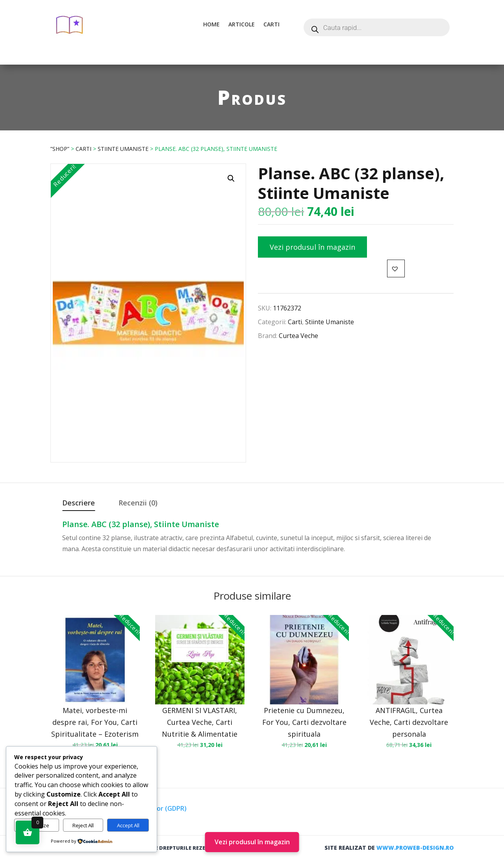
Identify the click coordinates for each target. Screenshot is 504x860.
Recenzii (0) (138, 503)
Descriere (79, 503)
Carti (271, 24)
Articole (242, 24)
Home (211, 24)
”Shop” (60, 149)
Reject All (83, 825)
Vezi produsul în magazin (312, 247)
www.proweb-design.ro (415, 848)
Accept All (128, 825)
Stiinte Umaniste (123, 149)
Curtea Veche (298, 336)
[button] (231, 178)
